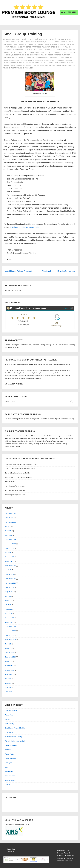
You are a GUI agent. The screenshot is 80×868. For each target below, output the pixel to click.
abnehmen (49, 42)
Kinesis (7, 719)
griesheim (55, 47)
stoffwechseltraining (46, 65)
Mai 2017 (8, 570)
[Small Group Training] (43, 39)
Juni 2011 (8, 683)
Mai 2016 (8, 605)
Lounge (41, 50)
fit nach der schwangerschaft (22, 47)
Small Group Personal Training (15, 728)
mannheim (48, 50)
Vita (6, 767)
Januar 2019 (9, 561)
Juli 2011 (8, 679)
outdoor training (54, 52)
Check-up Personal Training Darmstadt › (58, 271)
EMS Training (9, 724)
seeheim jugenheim (48, 63)
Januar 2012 (9, 666)
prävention (33, 63)
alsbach (57, 42)
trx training (19, 68)
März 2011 (8, 692)
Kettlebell (8, 750)
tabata (58, 65)
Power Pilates (10, 754)
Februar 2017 (9, 574)
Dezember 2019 (10, 539)
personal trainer (63, 55)
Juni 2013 (8, 661)
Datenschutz (11, 849)
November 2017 (10, 566)
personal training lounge (53, 60)
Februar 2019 (9, 557)
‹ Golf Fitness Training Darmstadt (19, 271)
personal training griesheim (31, 60)
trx (12, 68)
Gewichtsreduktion (11, 745)
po (27, 63)
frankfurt (46, 47)
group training (65, 47)
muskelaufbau (17, 52)
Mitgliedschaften (10, 780)
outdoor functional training (35, 52)
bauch (72, 42)
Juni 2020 (8, 531)
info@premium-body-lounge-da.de (24, 227)
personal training (57, 58)
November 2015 (10, 631)
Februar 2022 (9, 518)
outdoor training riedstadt (44, 55)
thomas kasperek (68, 65)
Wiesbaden (29, 68)
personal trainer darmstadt (15, 58)
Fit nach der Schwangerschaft (15, 741)
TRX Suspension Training (13, 737)
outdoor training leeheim (22, 55)
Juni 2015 (8, 648)
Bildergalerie (9, 771)
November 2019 (10, 544)
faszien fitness (58, 45)
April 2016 (8, 609)
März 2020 (8, 535)
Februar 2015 (9, 653)
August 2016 (9, 592)
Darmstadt (32, 45)
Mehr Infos (68, 308)
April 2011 (8, 688)
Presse (7, 785)
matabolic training (60, 50)
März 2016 (8, 614)
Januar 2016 (9, 622)
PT (39, 63)
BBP (5, 45)
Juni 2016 (8, 600)
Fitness (38, 47)
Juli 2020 (8, 526)
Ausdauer (65, 42)
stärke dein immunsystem (26, 65)
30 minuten (40, 42)
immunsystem (9, 50)
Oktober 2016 (10, 587)
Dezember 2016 (10, 579)
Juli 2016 (8, 596)
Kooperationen (10, 776)
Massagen (8, 763)
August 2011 (9, 674)
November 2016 (10, 583)
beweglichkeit (12, 45)
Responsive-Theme (67, 861)
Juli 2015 (8, 644)
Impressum (10, 852)
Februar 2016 (9, 618)
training (7, 68)
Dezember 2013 (10, 657)
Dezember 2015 (10, 627)
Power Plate (9, 715)
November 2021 (10, 522)
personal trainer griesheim (38, 58)
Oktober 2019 (10, 548)
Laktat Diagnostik (11, 758)
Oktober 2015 (10, 635)
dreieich (47, 45)
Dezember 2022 (10, 513)
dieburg (40, 45)
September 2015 (11, 640)
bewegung (23, 45)
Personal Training (11, 711)
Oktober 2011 (10, 670)
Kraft (35, 50)
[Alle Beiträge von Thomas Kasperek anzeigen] (12, 39)
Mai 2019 (8, 553)
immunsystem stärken (23, 50)
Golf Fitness (9, 732)
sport (13, 65)
